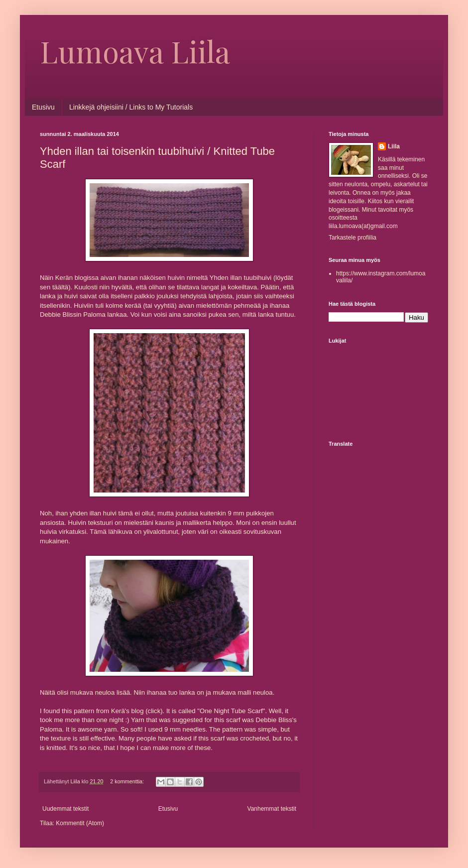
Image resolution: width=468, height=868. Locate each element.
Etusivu (43, 107)
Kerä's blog (127, 711)
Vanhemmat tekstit (272, 809)
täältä (60, 287)
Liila (394, 146)
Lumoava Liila (135, 51)
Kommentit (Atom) (80, 823)
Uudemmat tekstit (65, 809)
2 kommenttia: (128, 781)
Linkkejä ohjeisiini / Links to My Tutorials (131, 107)
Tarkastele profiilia (352, 238)
